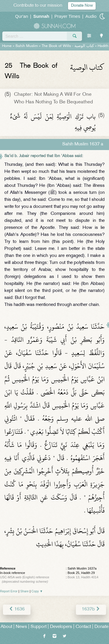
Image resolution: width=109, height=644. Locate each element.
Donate (101, 627)
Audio (91, 16)
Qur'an (22, 16)
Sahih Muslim (27, 46)
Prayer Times (67, 16)
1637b (91, 609)
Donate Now (82, 6)
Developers (61, 627)
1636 (17, 609)
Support (39, 627)
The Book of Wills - (68, 46)
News (21, 627)
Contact (83, 627)
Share (25, 591)
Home (7, 46)
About (6, 627)
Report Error (9, 591)
